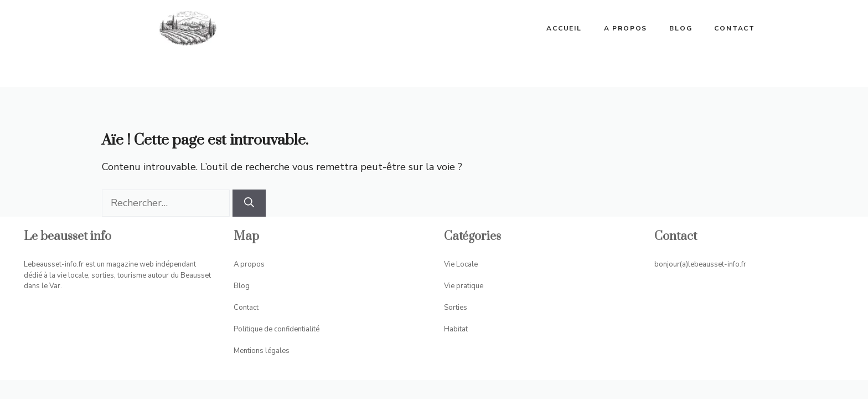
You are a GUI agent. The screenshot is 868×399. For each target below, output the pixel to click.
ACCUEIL (564, 28)
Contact (735, 28)
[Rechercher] (249, 203)
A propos (626, 28)
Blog (681, 28)
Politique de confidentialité (277, 329)
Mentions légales (262, 351)
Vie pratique (464, 286)
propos (252, 264)
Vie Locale (461, 264)
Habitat (456, 329)
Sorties (456, 308)
